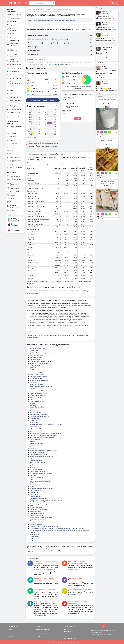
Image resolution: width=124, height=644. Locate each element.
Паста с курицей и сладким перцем (42, 489)
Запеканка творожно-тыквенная (41, 517)
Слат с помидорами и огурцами (41, 473)
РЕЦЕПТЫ (11, 630)
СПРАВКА (66, 630)
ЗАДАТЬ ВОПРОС (68, 635)
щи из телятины (35, 511)
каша (32, 399)
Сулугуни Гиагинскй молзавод (40, 361)
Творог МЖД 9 (35, 445)
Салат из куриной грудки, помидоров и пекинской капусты (44, 11)
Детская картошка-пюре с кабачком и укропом (46, 424)
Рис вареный (34, 409)
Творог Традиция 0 (36, 515)
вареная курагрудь (36, 428)
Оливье (32, 441)
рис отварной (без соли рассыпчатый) (43, 437)
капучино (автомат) (36, 356)
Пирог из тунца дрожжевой (39, 415)
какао (32, 506)
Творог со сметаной (37, 477)
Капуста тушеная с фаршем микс (41, 352)
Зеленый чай (34, 411)
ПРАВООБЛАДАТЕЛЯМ (69, 626)
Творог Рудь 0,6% (36, 350)
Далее (78, 119)
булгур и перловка (36, 384)
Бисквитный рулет (36, 485)
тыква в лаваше (35, 365)
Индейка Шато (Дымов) (38, 498)
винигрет (33, 403)
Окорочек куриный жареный (40, 481)
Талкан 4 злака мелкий (38, 379)
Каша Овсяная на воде (37, 401)
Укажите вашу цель (68, 98)
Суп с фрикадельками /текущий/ (41, 354)
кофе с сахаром (35, 439)
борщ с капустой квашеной (39, 363)
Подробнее (76, 287)
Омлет (32, 487)
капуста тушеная (35, 496)
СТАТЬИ (11, 636)
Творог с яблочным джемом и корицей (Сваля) (46, 500)
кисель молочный (36, 508)
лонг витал (34, 392)
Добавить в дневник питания (43, 100)
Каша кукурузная (36, 466)
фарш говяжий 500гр (37, 373)
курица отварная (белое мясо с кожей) (43, 435)
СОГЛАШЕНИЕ (67, 638)
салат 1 (32, 458)
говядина (33, 367)
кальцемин (34, 382)
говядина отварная (36, 443)
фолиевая (33, 475)
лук (31, 432)
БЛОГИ (10, 633)
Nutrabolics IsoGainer (37, 407)
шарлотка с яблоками (37, 462)
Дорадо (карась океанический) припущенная (45, 434)
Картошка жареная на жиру (39, 416)
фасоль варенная (36, 426)
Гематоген (33, 449)
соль (31, 479)
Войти (114, 3)
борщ (32, 369)
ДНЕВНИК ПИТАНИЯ (14, 626)
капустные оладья (36, 460)
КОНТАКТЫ (76, 635)
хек (31, 430)
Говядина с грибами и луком (40, 504)
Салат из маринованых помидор (41, 386)
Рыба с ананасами (36, 397)
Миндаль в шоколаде (37, 453)
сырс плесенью (35, 418)
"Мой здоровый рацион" (62, 64)
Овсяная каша (35, 492)
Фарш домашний (36, 358)
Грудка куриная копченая (39, 394)
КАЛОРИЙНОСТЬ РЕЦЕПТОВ (43, 633)
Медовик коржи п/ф (37, 538)
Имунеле (33, 447)
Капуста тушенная (36, 525)
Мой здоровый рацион (67, 20)
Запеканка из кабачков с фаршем (41, 456)
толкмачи (33, 388)
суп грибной (34, 494)
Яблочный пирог (36, 413)
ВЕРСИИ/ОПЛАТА (68, 632)
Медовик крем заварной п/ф (40, 540)
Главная (29, 9)
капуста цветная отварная (39, 454)
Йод (31, 464)
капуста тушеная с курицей (39, 377)
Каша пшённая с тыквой (38, 519)
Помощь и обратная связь (15, 215)
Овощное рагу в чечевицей (39, 509)
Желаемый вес (67, 110)
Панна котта (34, 521)
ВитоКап (33, 468)
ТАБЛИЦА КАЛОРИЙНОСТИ (43, 630)
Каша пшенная (35, 534)
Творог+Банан (35, 536)
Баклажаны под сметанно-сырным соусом (44, 527)
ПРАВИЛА (74, 638)
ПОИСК (38, 626)
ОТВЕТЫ (38, 636)
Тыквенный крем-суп (37, 513)
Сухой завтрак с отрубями (39, 502)
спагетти (33, 523)
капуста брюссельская (37, 490)
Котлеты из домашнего (38, 396)
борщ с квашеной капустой (39, 380)
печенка (33, 371)
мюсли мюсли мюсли (37, 375)
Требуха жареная (36, 483)
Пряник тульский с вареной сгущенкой (43, 451)
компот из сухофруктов (38, 390)
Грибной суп (34, 420)
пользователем (43, 20)
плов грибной (35, 422)
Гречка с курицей (36, 470)
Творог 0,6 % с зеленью (38, 472)
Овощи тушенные (36, 360)
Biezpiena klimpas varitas (38, 348)
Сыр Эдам (33, 405)
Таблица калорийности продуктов (42, 9)
